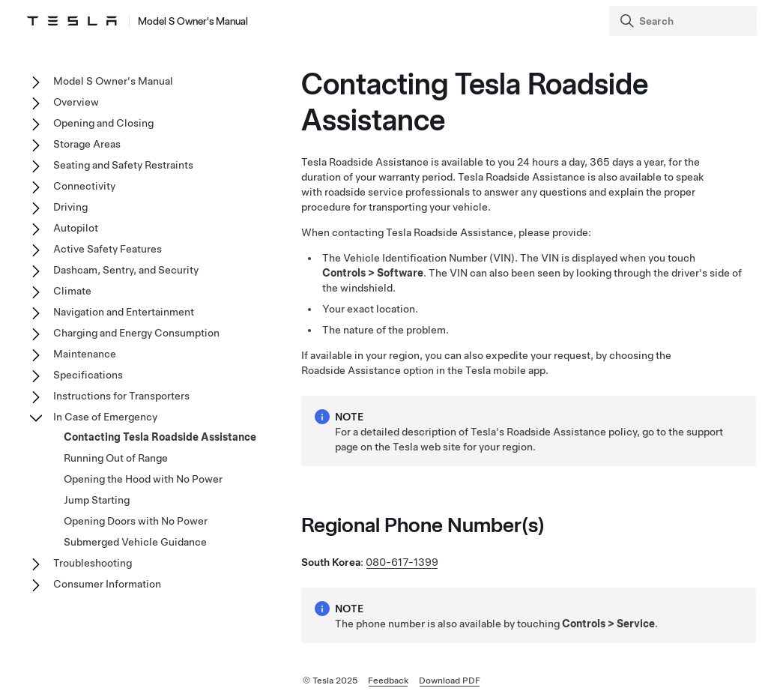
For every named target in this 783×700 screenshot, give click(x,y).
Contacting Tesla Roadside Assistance (160, 437)
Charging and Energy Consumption (136, 333)
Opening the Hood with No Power (143, 479)
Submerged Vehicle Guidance (135, 542)
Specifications (88, 375)
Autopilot (76, 228)
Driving (70, 207)
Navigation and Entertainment (124, 312)
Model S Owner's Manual (113, 81)
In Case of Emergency (105, 417)
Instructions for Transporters (121, 396)
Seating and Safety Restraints (123, 165)
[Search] (684, 21)
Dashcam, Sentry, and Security (126, 270)
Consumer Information (107, 584)
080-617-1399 (402, 562)
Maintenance (85, 354)
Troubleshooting (93, 563)
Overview (76, 102)
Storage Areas (87, 144)
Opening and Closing (103, 123)
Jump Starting (97, 500)
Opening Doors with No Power (136, 521)
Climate (72, 291)
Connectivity (84, 186)
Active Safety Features (108, 249)
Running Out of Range (116, 458)
